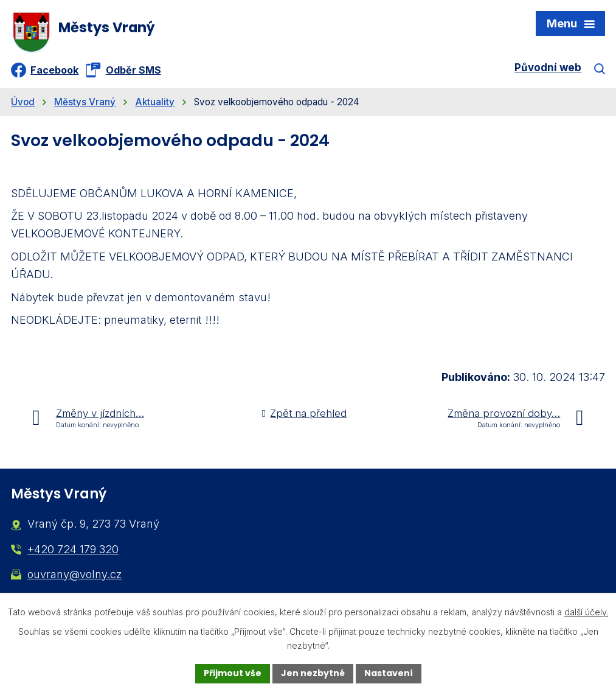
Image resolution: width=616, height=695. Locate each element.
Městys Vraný (85, 102)
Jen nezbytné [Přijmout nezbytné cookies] (313, 673)
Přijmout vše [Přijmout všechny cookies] (233, 673)
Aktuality (155, 102)
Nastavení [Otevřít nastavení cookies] (389, 673)
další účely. (586, 612)
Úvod (23, 102)
